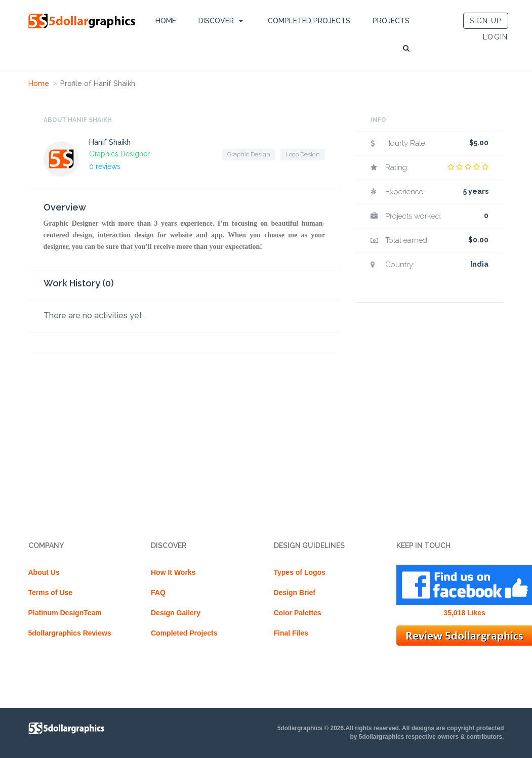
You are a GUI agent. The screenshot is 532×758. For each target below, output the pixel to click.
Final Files (291, 633)
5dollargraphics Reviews (70, 633)
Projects (391, 21)
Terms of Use (51, 593)
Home (166, 21)
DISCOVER (216, 21)
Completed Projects (309, 21)
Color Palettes (298, 613)
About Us (44, 572)
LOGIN (496, 37)
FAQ (158, 593)
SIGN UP (486, 21)
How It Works (173, 572)
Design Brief (295, 593)
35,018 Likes (464, 613)
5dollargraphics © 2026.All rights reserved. (339, 728)
